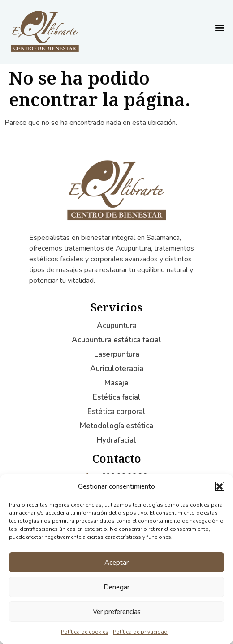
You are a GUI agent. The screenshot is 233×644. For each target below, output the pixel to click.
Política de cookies (85, 632)
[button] (220, 486)
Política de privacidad (140, 632)
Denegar (116, 587)
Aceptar (116, 563)
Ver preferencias (117, 612)
